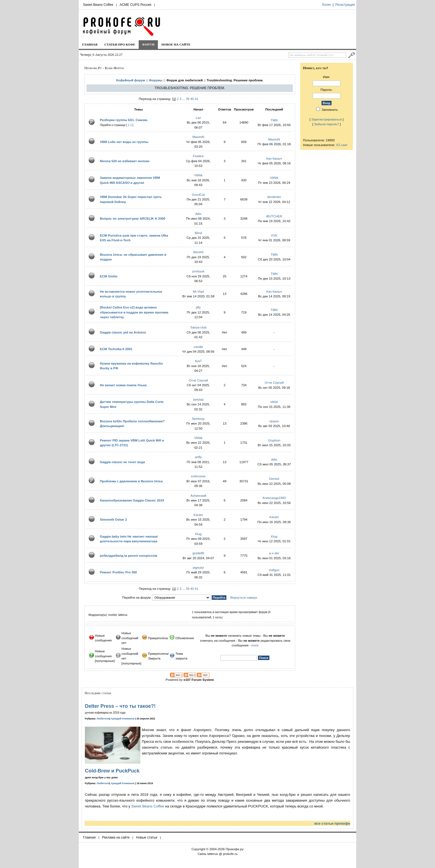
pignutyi (198, 567)
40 (192, 99)
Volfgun (274, 570)
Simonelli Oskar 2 (113, 519)
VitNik (198, 175)
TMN (274, 120)
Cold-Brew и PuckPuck (112, 771)
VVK (274, 235)
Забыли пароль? (327, 124)
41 (197, 99)
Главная (90, 44)
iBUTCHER (274, 216)
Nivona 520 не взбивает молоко (125, 161)
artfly (198, 457)
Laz (198, 118)
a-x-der (274, 553)
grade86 (198, 553)
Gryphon (274, 440)
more (255, 645)
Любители (103, 719)
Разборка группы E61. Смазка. (124, 120)
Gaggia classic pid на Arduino (123, 332)
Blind (198, 233)
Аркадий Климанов (123, 719)
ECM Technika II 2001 (116, 349)
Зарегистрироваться (327, 119)
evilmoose (198, 476)
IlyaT (198, 361)
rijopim (274, 421)
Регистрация (345, 5)
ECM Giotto (109, 276)
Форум (148, 44)
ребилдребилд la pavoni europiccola (129, 555)
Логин (326, 5)
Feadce (198, 156)
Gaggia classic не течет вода (122, 462)
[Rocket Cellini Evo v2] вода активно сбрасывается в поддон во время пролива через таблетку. (134, 312)
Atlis (198, 214)
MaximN (198, 137)
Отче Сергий (198, 380)
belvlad (198, 399)
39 (188, 99)
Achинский (198, 496)
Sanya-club (198, 327)
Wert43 (198, 252)
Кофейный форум (131, 80)
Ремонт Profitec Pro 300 (118, 572)
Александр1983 (274, 498)
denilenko (274, 197)
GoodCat (198, 195)
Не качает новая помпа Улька (123, 385)
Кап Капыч (274, 158)
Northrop (198, 419)
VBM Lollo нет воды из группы (124, 142)
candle (198, 347)
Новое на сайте (176, 44)
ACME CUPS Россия (135, 5)
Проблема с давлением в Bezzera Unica (131, 481)
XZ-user (342, 145)
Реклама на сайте (116, 837)
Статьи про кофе (120, 44)
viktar (274, 402)
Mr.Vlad (198, 291)
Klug (198, 534)
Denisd (274, 479)
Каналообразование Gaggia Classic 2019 (132, 500)
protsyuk (198, 271)
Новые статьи (147, 837)
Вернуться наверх (244, 597)
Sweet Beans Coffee (98, 5)
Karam (198, 515)
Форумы (156, 80)
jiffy (198, 307)
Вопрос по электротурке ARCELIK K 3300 (133, 218)
